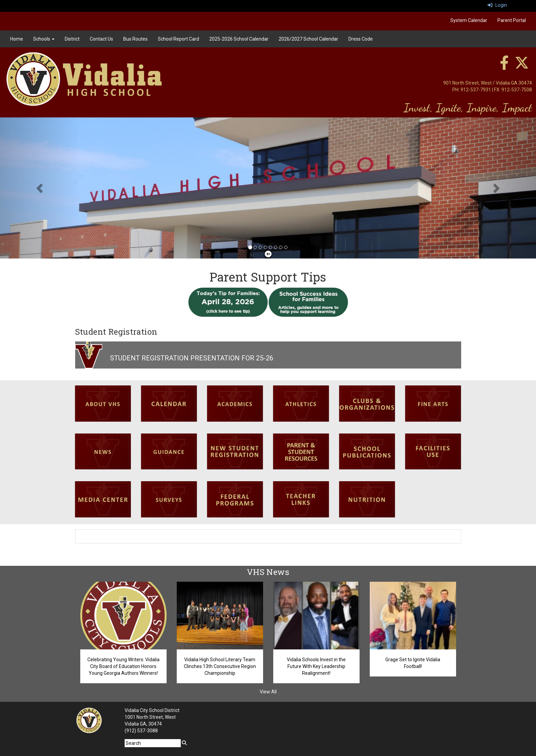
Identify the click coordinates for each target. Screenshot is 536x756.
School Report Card (178, 39)
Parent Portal (512, 20)
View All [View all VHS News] (268, 692)
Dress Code (361, 39)
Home (17, 39)
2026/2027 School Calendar (308, 39)
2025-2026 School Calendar (239, 39)
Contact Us (101, 39)
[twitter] (522, 66)
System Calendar (469, 20)
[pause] (268, 254)
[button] (40, 188)
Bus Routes (135, 39)
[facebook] (504, 66)
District (72, 39)
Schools (44, 39)
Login (497, 5)
